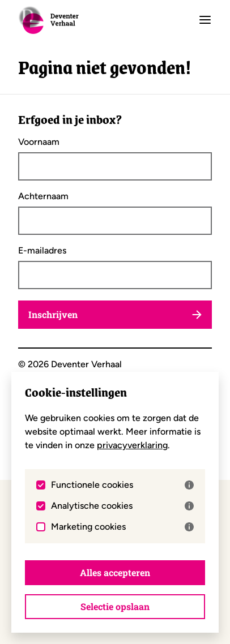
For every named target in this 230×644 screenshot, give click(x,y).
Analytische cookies (122, 506)
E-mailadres (42, 251)
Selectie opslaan (115, 606)
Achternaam (43, 196)
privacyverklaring (132, 445)
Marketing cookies (122, 527)
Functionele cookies (122, 485)
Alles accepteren (115, 572)
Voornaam (39, 142)
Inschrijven (115, 314)
